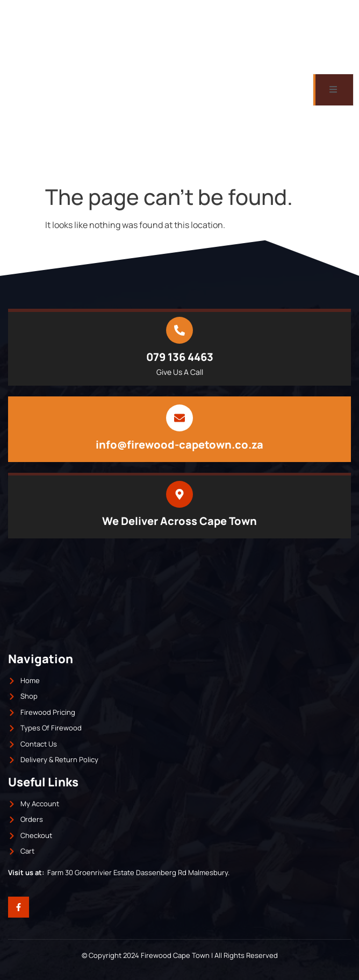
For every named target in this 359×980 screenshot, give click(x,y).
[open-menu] (333, 90)
